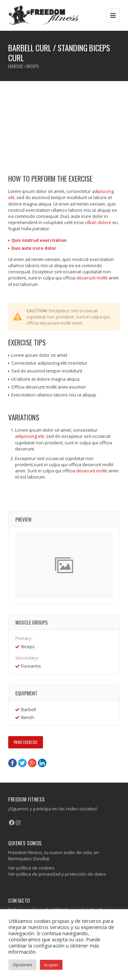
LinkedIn (42, 763)
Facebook (12, 763)
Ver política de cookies (31, 868)
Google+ (32, 763)
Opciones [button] (23, 965)
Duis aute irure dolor (34, 248)
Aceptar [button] (51, 965)
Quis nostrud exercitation (39, 240)
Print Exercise (26, 742)
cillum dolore (98, 222)
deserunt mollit (92, 278)
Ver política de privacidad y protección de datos (57, 874)
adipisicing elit (30, 436)
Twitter (22, 763)
